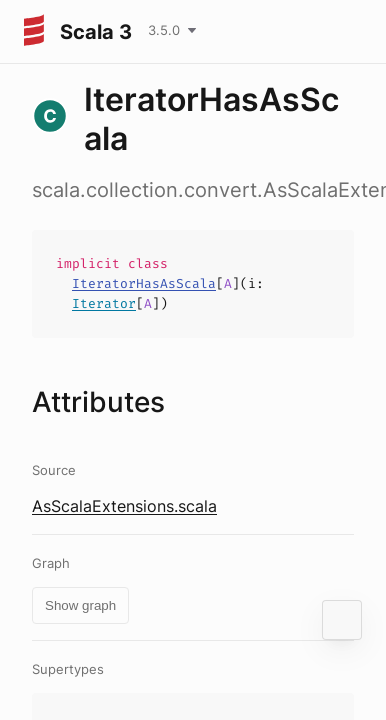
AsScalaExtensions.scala (124, 506)
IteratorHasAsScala (144, 283)
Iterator (104, 303)
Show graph (80, 605)
